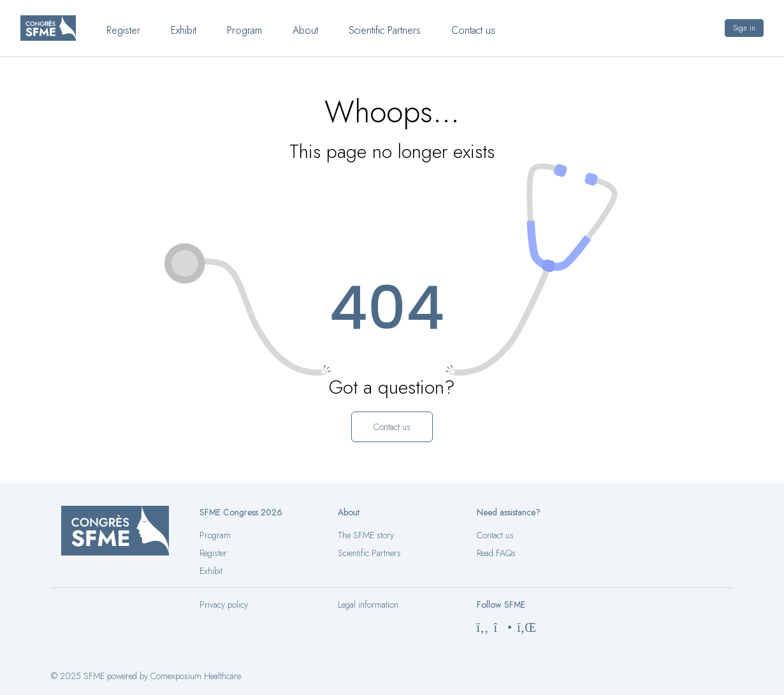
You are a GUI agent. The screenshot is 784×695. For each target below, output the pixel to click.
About (305, 30)
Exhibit (184, 30)
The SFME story (366, 535)
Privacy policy (224, 605)
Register (123, 30)
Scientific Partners (385, 30)
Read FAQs (496, 553)
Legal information (368, 605)
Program (244, 30)
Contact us (473, 30)
